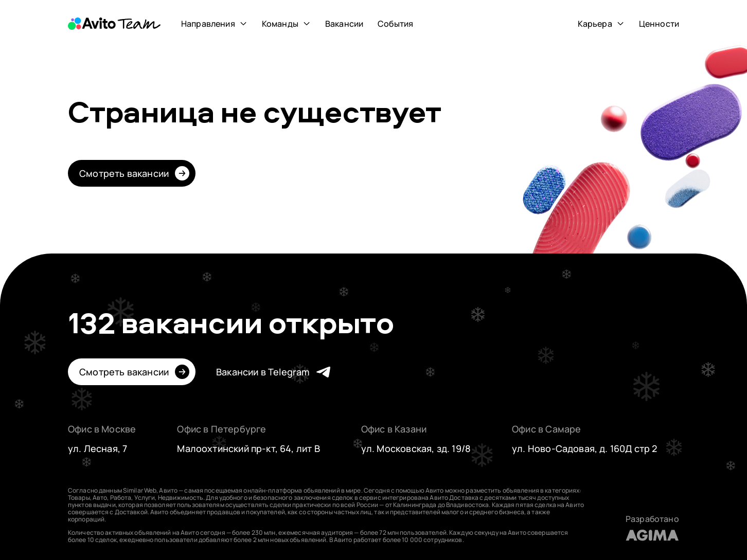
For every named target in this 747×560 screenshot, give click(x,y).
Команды (280, 24)
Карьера (595, 24)
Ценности (659, 24)
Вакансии (344, 24)
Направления (208, 24)
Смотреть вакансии (124, 173)
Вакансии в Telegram (263, 372)
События (395, 24)
